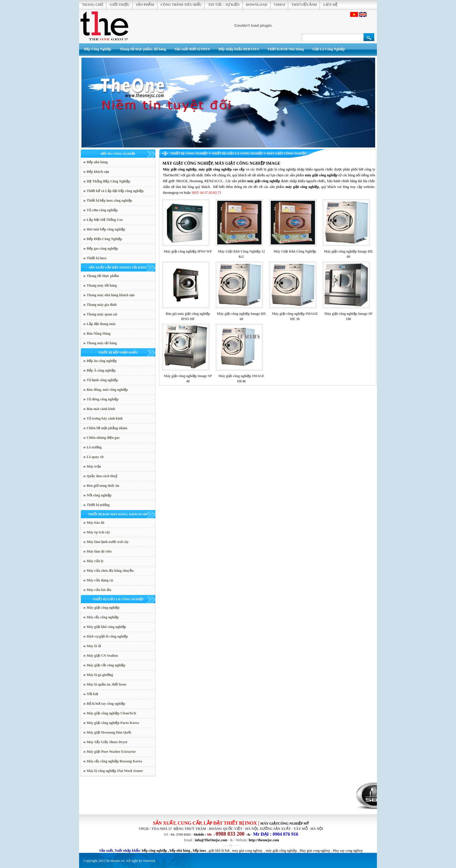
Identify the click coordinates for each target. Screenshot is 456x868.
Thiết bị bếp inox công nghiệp (109, 200)
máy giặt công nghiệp (281, 851)
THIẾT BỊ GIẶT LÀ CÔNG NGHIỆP (118, 599)
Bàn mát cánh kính (101, 409)
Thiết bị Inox (97, 258)
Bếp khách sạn (98, 172)
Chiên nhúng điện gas (103, 438)
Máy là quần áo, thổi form (106, 684)
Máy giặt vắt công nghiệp (106, 665)
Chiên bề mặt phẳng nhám (107, 428)
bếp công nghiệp (155, 851)
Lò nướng (94, 447)
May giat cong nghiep (315, 851)
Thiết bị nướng (98, 505)
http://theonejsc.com (264, 840)
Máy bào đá (96, 523)
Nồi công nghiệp (99, 495)
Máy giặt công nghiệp (103, 608)
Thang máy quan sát (102, 314)
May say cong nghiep (348, 851)
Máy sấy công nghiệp (103, 617)
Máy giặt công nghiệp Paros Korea (113, 723)
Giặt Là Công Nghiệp (329, 49)
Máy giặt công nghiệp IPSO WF (188, 251)
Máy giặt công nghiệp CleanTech (111, 713)
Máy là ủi (94, 646)
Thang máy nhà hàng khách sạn (111, 295)
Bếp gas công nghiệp (102, 248)
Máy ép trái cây (98, 532)
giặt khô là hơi (219, 851)
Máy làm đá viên (99, 551)
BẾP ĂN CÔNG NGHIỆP (118, 154)
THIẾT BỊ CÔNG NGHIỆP (189, 153)
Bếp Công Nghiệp (98, 49)
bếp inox (199, 851)
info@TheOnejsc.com (211, 840)
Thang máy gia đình (102, 305)
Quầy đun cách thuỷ (102, 476)
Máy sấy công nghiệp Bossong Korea (114, 761)
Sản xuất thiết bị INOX (192, 49)
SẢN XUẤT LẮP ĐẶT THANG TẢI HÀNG (118, 267)
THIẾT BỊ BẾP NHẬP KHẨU (118, 352)
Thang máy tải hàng (102, 343)
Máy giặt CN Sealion (102, 656)
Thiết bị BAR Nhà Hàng (285, 49)
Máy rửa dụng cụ (100, 580)
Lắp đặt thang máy (101, 324)
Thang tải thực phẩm (103, 276)
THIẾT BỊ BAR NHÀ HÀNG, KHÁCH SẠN (118, 514)
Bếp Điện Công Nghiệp (104, 239)
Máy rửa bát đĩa (99, 590)
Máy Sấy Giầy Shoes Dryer (107, 742)
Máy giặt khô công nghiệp (106, 627)
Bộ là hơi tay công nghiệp (106, 704)
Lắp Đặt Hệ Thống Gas (105, 220)
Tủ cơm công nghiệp (102, 210)
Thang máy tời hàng (102, 285)
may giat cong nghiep (247, 851)
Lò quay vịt (95, 457)
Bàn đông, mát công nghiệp (107, 390)
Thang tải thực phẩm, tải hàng (143, 49)
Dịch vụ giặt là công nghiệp (107, 636)
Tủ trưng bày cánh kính (105, 418)
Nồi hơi (92, 694)
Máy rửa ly (95, 561)
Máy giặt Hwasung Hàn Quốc (109, 732)
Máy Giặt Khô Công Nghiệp (295, 251)
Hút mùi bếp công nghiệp (106, 229)
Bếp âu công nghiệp (102, 361)
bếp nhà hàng (180, 851)
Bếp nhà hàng (97, 162)
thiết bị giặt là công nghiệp (276, 169)
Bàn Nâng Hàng (99, 333)
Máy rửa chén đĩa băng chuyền (110, 571)
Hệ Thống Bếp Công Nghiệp (108, 181)
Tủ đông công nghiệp (103, 399)
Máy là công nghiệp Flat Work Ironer (115, 771)
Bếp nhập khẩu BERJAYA (239, 49)
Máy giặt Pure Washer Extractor (111, 752)
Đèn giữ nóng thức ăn (103, 486)
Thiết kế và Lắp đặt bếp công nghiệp (115, 191)
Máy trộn (94, 466)
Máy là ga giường (100, 675)
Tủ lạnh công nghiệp (102, 380)
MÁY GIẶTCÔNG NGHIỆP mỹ (285, 823)
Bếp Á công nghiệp (101, 370)
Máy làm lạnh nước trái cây (108, 542)
